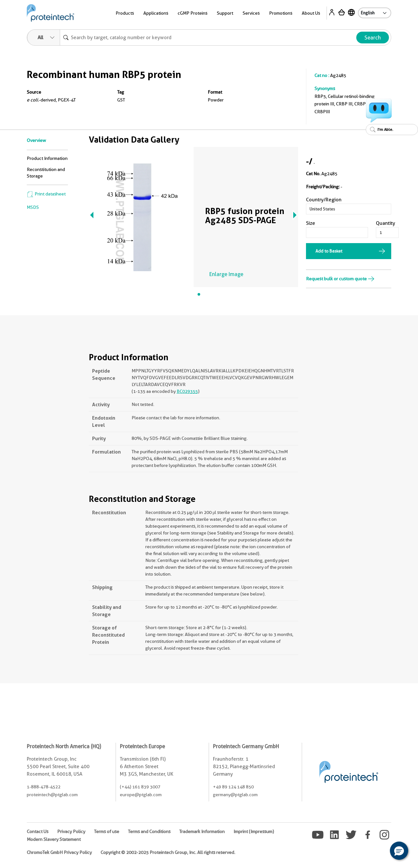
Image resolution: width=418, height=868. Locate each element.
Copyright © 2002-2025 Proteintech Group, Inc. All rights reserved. (168, 852)
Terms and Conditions (149, 831)
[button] (399, 851)
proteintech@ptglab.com (52, 795)
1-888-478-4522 (44, 787)
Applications (156, 13)
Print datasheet (46, 194)
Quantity (386, 223)
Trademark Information (202, 831)
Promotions (281, 13)
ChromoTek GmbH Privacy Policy (59, 852)
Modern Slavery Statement (54, 839)
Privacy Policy (71, 831)
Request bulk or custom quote (340, 279)
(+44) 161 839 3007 (140, 787)
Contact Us (38, 831)
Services (251, 13)
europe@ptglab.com (141, 795)
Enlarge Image (226, 274)
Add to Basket (329, 251)
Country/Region (324, 200)
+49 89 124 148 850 (233, 787)
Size (311, 223)
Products (125, 13)
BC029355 (187, 391)
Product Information (47, 158)
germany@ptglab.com (235, 795)
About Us (311, 13)
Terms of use (107, 831)
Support (225, 13)
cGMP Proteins (193, 13)
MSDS (33, 207)
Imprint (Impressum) (254, 831)
